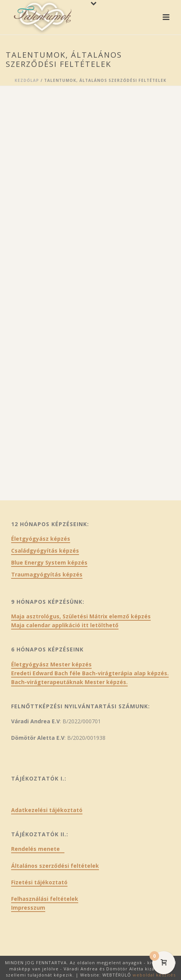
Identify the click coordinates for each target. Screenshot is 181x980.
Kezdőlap (27, 80)
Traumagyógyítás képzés (47, 575)
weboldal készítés (154, 975)
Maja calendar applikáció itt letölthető (65, 625)
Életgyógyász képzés (41, 539)
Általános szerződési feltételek (55, 866)
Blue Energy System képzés (49, 563)
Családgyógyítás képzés (45, 551)
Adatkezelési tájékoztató (47, 810)
